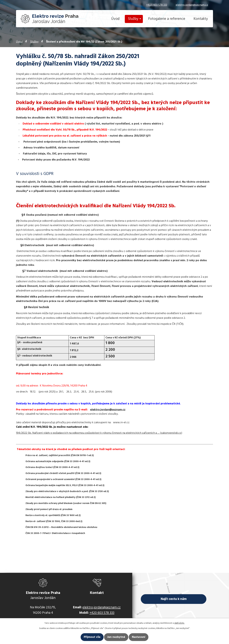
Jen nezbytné (116, 637)
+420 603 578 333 (157, 5)
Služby (133, 19)
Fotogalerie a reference (167, 19)
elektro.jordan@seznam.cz (192, 5)
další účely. (179, 623)
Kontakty (201, 19)
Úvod (115, 19)
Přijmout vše (92, 637)
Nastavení (139, 637)
